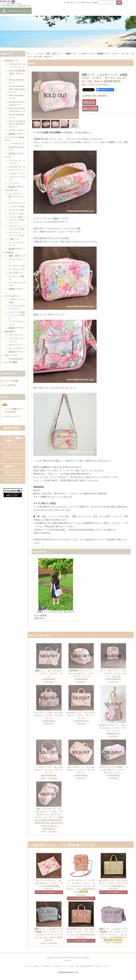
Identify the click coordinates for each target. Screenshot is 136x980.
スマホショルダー (17, 130)
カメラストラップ (17, 203)
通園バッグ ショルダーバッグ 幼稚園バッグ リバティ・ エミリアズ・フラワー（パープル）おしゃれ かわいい (50, 935)
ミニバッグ (14, 183)
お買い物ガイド (71, 3)
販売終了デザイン (17, 134)
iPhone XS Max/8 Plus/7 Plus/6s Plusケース (17, 124)
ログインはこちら (12, 416)
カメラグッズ (11, 190)
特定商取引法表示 (11, 428)
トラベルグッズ (12, 296)
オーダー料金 (11, 362)
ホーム (30, 54)
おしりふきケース (17, 348)
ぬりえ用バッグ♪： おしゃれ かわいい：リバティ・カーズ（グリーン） (113, 883)
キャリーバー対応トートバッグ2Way (17, 315)
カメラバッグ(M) (16, 210)
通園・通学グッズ (17, 256)
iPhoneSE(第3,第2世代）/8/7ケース (17, 74)
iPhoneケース (11, 61)
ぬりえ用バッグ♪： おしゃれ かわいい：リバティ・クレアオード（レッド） (81, 932)
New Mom (10, 331)
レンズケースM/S (17, 207)
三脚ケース (14, 239)
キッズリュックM (17, 266)
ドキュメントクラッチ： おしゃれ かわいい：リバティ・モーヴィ (49, 883)
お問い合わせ (86, 3)
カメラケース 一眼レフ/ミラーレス (16, 197)
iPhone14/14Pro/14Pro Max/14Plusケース (17, 89)
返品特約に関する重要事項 (95, 96)
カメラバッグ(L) (16, 213)
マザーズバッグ (16, 335)
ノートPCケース (16, 144)
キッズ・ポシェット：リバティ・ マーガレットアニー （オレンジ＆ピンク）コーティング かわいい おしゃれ (81, 886)
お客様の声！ (9, 467)
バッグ (8, 157)
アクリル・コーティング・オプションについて (13, 458)
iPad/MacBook (16, 359)
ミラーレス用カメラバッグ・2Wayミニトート (17, 220)
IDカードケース (16, 345)
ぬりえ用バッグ (16, 273)
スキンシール (11, 355)
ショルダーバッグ (17, 173)
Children (9, 252)
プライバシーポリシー (13, 481)
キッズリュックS (17, 269)
